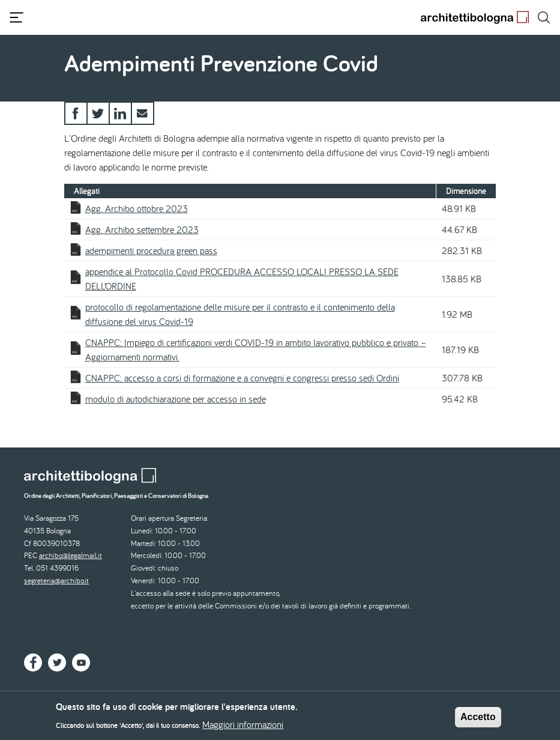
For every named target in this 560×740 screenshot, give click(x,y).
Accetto (478, 720)
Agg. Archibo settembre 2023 (142, 229)
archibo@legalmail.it (71, 555)
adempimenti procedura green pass (151, 250)
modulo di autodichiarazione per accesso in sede (176, 399)
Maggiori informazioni (243, 727)
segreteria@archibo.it (56, 581)
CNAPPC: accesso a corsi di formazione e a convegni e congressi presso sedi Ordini (242, 378)
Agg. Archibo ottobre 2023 (137, 208)
